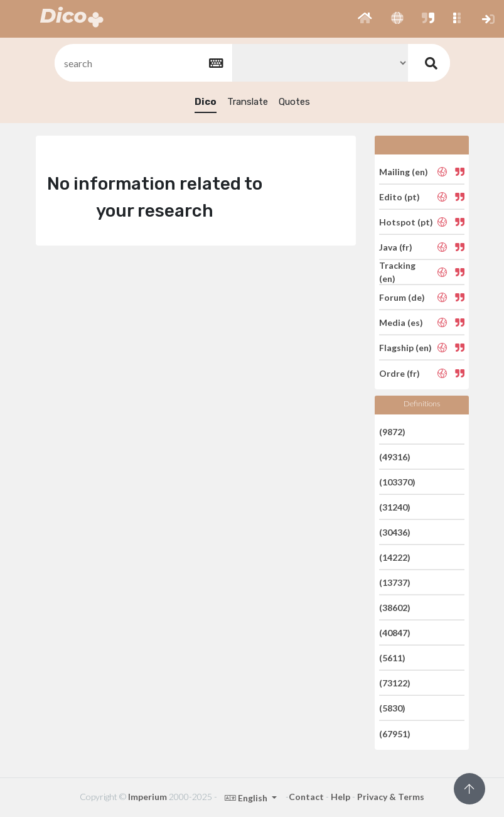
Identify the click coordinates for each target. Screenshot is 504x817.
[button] (365, 19)
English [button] (247, 798)
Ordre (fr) (399, 373)
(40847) (395, 633)
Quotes (294, 102)
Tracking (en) (397, 272)
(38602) (395, 608)
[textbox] (142, 63)
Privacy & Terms (391, 797)
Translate (248, 102)
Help (340, 797)
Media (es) (401, 322)
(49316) (395, 457)
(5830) (392, 708)
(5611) (392, 658)
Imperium (147, 797)
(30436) (395, 532)
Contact (306, 797)
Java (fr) (396, 247)
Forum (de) (402, 297)
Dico (206, 102)
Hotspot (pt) (406, 222)
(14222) (395, 557)
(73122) (395, 683)
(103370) (397, 482)
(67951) (395, 733)
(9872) (392, 431)
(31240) (395, 507)
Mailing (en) (404, 171)
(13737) (395, 582)
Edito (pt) (399, 197)
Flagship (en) (405, 348)
